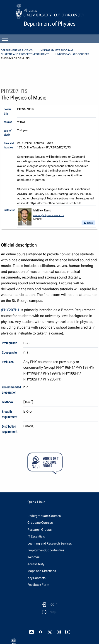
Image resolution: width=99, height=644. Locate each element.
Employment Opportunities (46, 550)
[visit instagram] (59, 632)
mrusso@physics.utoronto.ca (49, 215)
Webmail (33, 557)
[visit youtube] (68, 632)
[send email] (31, 632)
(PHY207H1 (10, 310)
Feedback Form (38, 585)
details (88, 223)
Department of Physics (17, 50)
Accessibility (36, 564)
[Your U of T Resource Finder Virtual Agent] (49, 464)
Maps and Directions (42, 571)
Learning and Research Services (50, 543)
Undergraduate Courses (72, 54)
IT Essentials (36, 536)
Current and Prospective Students (25, 54)
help (53, 612)
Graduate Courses (40, 523)
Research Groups (40, 530)
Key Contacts (36, 578)
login (54, 604)
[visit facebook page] (41, 632)
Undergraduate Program (56, 50)
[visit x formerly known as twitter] (50, 632)
